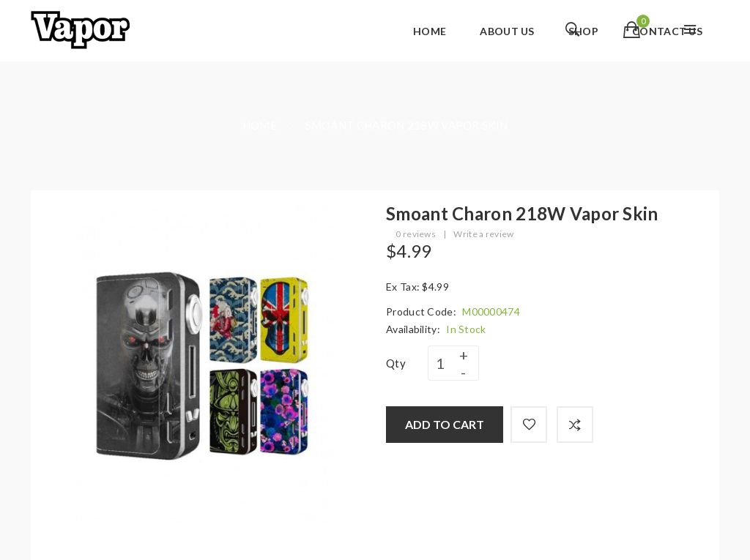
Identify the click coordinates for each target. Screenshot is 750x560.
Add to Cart (445, 424)
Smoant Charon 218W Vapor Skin (407, 125)
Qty (396, 363)
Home (260, 125)
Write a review (483, 234)
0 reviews (416, 234)
